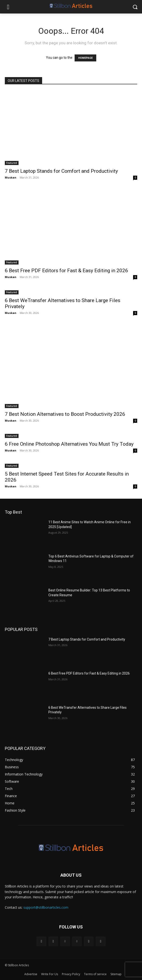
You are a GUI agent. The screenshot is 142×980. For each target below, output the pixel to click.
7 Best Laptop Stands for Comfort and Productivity (61, 171)
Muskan (11, 177)
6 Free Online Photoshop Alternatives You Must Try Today (69, 444)
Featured (12, 163)
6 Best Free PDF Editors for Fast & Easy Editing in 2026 (66, 271)
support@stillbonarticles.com (46, 907)
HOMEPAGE (85, 58)
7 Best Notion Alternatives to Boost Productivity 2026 (65, 414)
